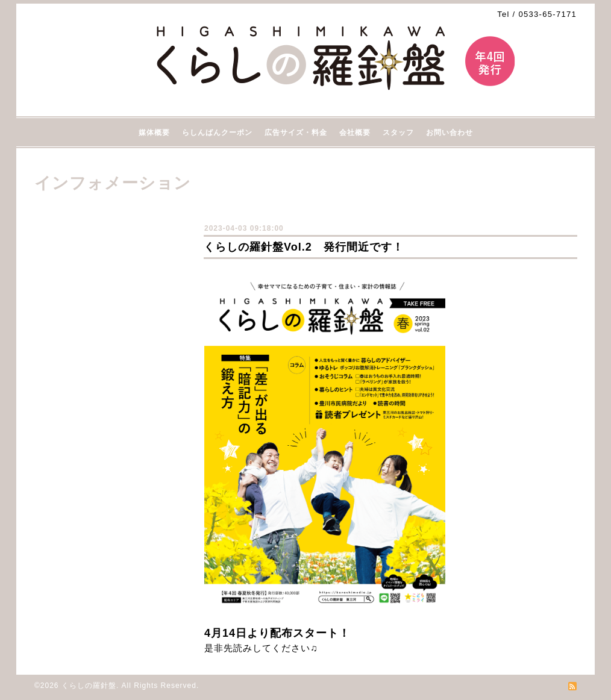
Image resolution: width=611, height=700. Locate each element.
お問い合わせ (450, 133)
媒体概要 (154, 133)
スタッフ (398, 133)
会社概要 (355, 133)
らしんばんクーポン (217, 133)
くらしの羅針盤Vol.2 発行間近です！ (304, 247)
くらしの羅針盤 (89, 686)
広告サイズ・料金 (296, 133)
